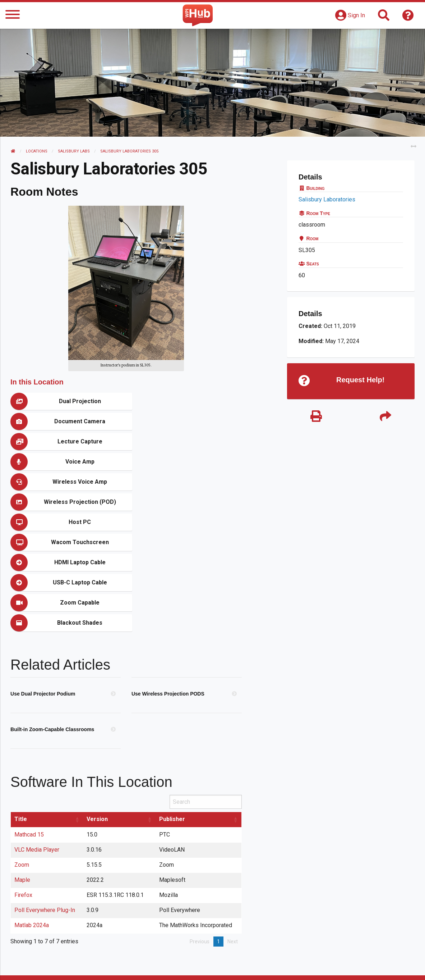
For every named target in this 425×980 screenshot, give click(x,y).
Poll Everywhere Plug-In (45, 789)
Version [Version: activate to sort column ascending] (98, 698)
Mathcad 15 (29, 713)
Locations (37, 151)
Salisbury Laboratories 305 (130, 151)
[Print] (316, 417)
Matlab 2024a (32, 804)
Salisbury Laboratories (327, 199)
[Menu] (13, 16)
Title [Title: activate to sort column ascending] (21, 698)
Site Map (274, 967)
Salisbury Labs (74, 151)
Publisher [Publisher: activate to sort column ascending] (172, 698)
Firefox (24, 774)
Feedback (239, 967)
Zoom (22, 744)
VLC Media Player (37, 728)
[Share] (385, 417)
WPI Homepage (317, 967)
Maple (23, 759)
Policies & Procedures (377, 967)
